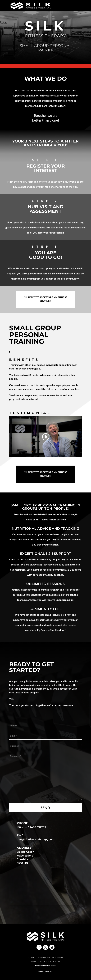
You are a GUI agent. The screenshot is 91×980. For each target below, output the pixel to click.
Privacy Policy (45, 971)
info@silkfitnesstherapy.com (36, 840)
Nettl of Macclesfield (45, 965)
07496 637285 (37, 827)
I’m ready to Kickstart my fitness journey (45, 299)
